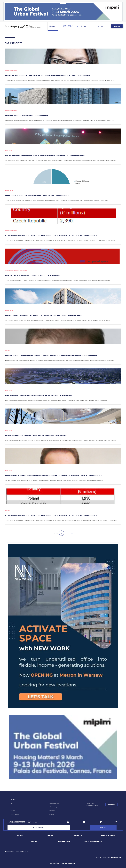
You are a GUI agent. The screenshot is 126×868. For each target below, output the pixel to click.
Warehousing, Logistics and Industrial (16, 271)
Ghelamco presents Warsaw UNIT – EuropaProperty (27, 115)
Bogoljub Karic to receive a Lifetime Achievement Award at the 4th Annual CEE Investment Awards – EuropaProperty (54, 476)
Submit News (111, 805)
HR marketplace (64, 842)
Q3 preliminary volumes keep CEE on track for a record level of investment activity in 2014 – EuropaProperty (51, 516)
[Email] (39, 828)
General (8, 351)
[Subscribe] (103, 828)
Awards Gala (79, 836)
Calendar (49, 836)
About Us (20, 836)
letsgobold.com (116, 857)
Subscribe (117, 26)
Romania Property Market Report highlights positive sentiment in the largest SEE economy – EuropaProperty (51, 355)
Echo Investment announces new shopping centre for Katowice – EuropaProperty (39, 396)
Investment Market (11, 71)
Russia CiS (51, 814)
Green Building (15, 814)
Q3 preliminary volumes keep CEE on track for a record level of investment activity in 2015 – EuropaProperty (51, 235)
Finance (13, 807)
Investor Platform (108, 836)
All (12, 804)
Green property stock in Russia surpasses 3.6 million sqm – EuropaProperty (37, 195)
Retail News (9, 151)
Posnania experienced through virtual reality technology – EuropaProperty (37, 435)
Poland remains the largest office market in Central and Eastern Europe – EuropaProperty (43, 315)
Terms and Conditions (22, 852)
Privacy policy (9, 852)
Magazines (35, 842)
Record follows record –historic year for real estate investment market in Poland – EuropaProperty (48, 75)
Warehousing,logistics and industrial (92, 804)
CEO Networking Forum (93, 842)
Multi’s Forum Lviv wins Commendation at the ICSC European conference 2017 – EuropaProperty (45, 155)
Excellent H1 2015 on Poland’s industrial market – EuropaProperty (33, 276)
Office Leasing (9, 191)
